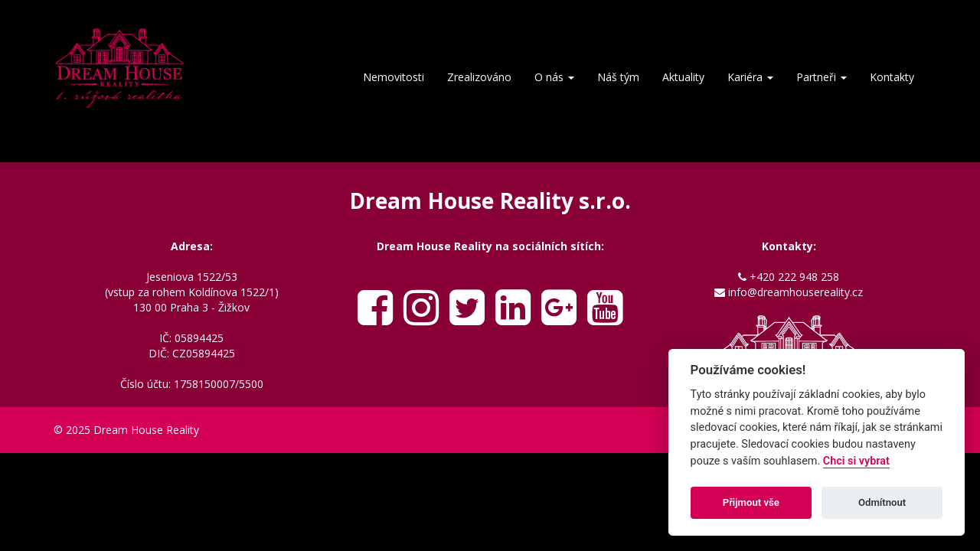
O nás (554, 77)
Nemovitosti (394, 77)
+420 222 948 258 (794, 277)
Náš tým (618, 77)
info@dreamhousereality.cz (795, 292)
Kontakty (892, 77)
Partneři (822, 77)
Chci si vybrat (856, 461)
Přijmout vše (751, 502)
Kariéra (750, 77)
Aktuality (683, 77)
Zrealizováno (479, 77)
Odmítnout (882, 502)
